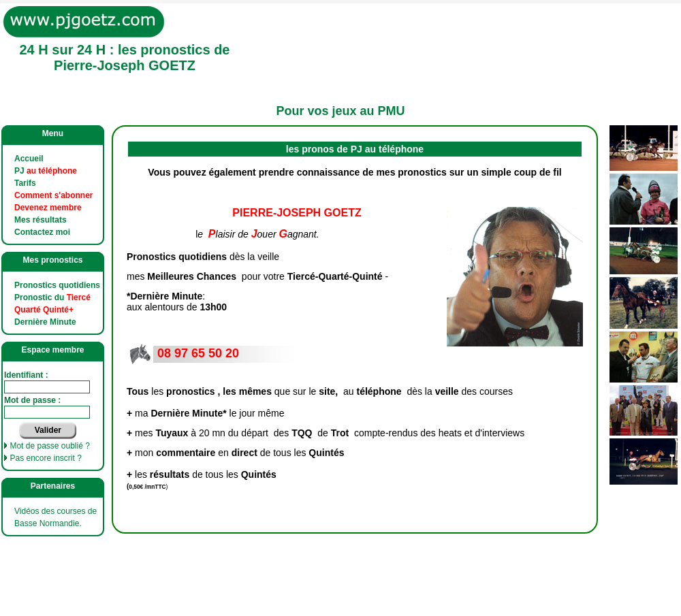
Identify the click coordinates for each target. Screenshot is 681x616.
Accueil (29, 159)
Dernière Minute (45, 322)
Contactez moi (42, 232)
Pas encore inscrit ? (45, 458)
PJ (46, 171)
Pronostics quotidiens (57, 285)
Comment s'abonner (54, 195)
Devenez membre (48, 208)
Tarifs (25, 183)
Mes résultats (41, 220)
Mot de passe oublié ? (49, 446)
